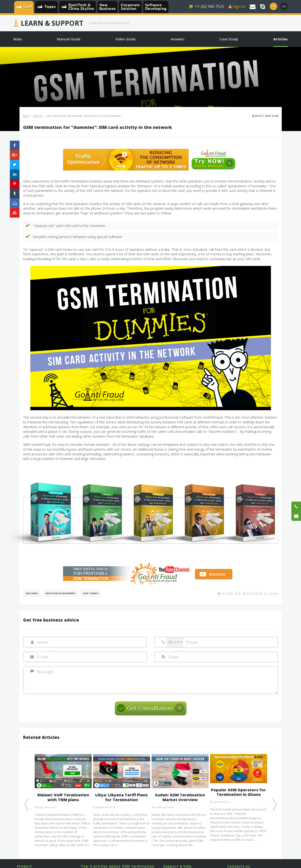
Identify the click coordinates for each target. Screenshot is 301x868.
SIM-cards (32, 593)
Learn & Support (52, 23)
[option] (63, 801)
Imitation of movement (61, 593)
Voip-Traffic (91, 593)
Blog (26, 116)
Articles (38, 116)
